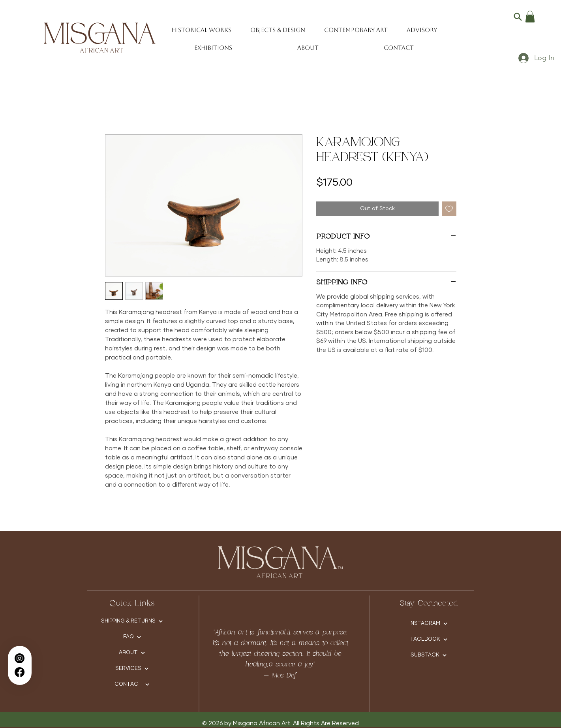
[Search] (518, 17)
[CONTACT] (132, 685)
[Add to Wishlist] (449, 209)
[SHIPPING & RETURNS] (132, 621)
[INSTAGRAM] (429, 624)
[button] (530, 17)
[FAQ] (132, 637)
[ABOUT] (132, 653)
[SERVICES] (132, 669)
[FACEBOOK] (429, 640)
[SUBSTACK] (429, 655)
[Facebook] (20, 672)
